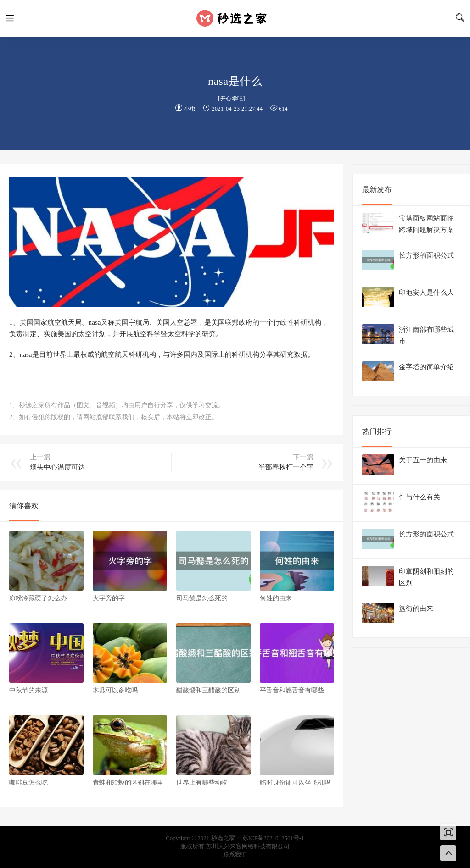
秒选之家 (235, 18)
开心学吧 (232, 99)
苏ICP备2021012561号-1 (273, 838)
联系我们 (235, 854)
